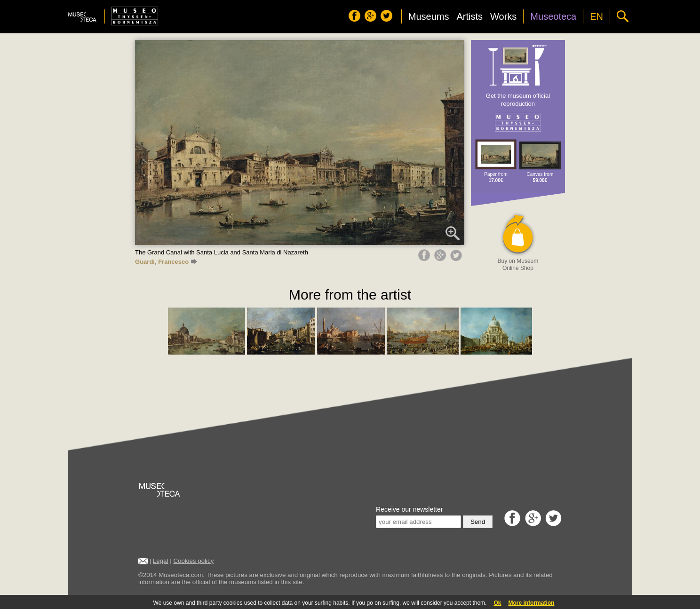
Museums (429, 16)
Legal (161, 561)
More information (531, 603)
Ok (497, 603)
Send (478, 522)
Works (503, 16)
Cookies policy (193, 561)
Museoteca (553, 16)
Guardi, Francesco (166, 262)
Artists (469, 16)
